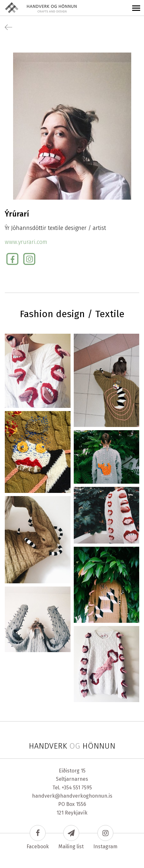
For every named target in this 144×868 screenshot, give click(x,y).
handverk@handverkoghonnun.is (72, 796)
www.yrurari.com (26, 242)
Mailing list (71, 837)
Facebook (38, 837)
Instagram (105, 837)
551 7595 (83, 788)
